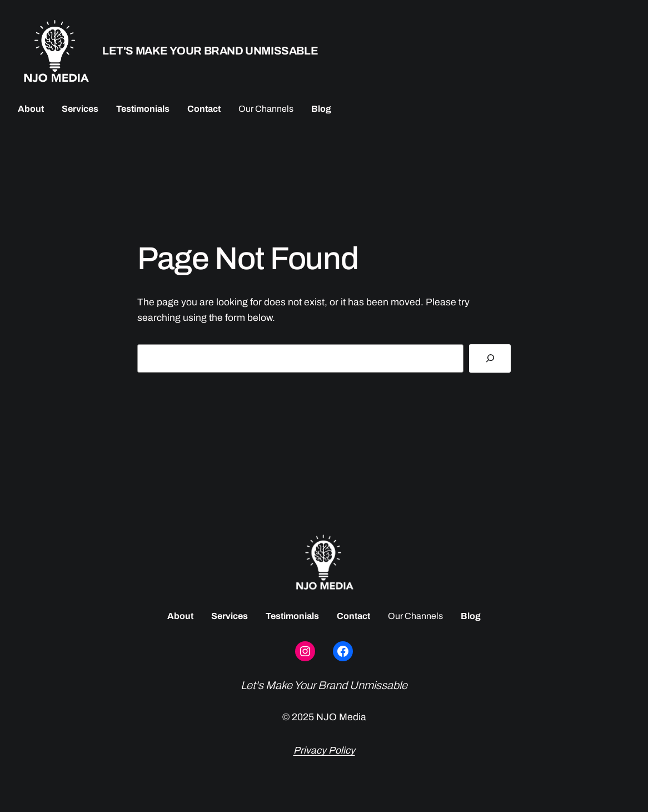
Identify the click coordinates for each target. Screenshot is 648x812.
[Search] (490, 358)
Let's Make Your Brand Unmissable (210, 51)
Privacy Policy (324, 751)
